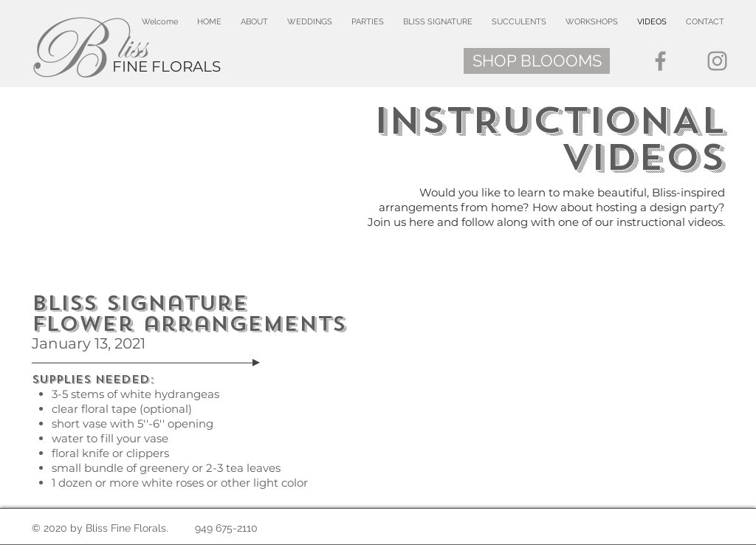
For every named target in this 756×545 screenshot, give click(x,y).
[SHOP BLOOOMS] (537, 61)
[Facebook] (660, 61)
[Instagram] (717, 61)
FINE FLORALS (166, 66)
